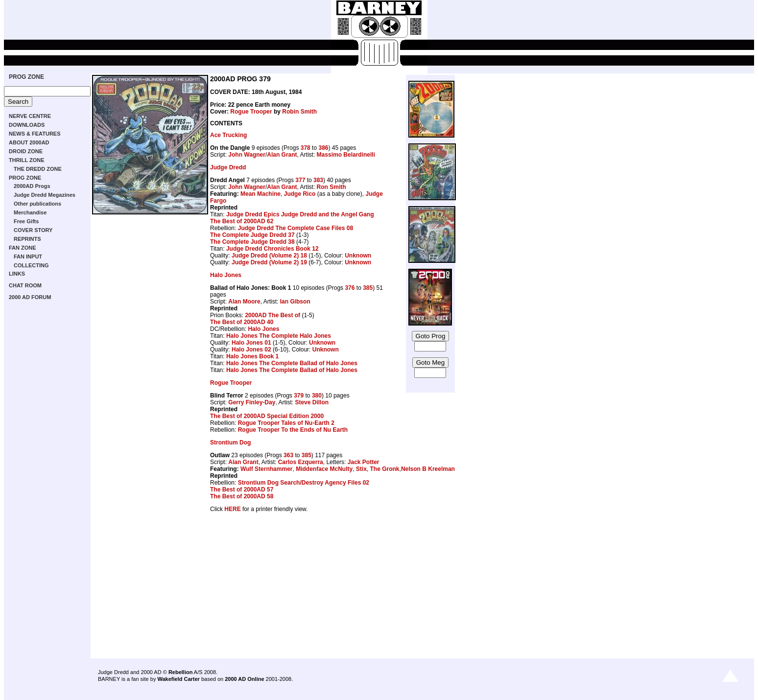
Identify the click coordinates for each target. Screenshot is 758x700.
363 (288, 455)
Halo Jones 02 (251, 350)
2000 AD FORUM (30, 297)
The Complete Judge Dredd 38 (252, 242)
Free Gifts (26, 221)
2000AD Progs (32, 186)
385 (368, 288)
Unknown (358, 256)
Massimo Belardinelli (346, 155)
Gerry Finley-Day (252, 402)
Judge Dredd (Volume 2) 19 (269, 262)
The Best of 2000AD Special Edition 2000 (267, 416)
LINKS (17, 274)
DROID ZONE (26, 151)
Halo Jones (226, 275)
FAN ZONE (23, 248)
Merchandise (30, 212)
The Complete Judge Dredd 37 (252, 235)
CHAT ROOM (25, 285)
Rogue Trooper (251, 112)
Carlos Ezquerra (301, 462)
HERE (232, 509)
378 (306, 148)
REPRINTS (27, 239)
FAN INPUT (28, 257)
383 (318, 180)
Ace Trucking (228, 135)
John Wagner (247, 155)
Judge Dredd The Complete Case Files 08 (296, 228)
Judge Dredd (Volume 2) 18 (269, 256)
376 (350, 288)
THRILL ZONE (27, 160)
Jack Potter (364, 462)
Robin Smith (299, 112)
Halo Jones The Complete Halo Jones (279, 336)
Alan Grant (282, 155)
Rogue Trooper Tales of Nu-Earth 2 (286, 423)
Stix (361, 469)
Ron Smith (332, 187)
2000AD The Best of (272, 315)
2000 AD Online (244, 679)
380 (317, 396)
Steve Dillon (312, 402)
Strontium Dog (230, 443)
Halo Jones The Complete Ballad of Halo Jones (292, 363)
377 (300, 180)
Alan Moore (244, 302)
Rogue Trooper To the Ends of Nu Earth (293, 430)
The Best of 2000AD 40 (242, 322)
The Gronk (385, 469)
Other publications (37, 204)
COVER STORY (33, 230)
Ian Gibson (295, 302)
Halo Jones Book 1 (252, 356)
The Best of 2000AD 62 (242, 221)
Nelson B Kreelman (428, 469)
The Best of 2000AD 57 (242, 490)
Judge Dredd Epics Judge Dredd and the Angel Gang (300, 214)
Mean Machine (261, 194)
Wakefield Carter (178, 679)
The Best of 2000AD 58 (242, 496)
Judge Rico (300, 194)
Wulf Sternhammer (266, 469)
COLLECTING (31, 265)
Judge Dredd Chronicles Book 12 (272, 249)
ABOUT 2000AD (29, 142)
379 (299, 396)
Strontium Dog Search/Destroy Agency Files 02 (304, 483)
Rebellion (181, 672)
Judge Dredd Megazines (45, 195)
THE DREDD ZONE (38, 169)
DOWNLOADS (27, 125)
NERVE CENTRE (30, 116)
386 (323, 148)
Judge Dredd (228, 167)
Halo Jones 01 (251, 343)
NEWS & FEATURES (35, 134)
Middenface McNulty (324, 469)
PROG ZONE (26, 77)
